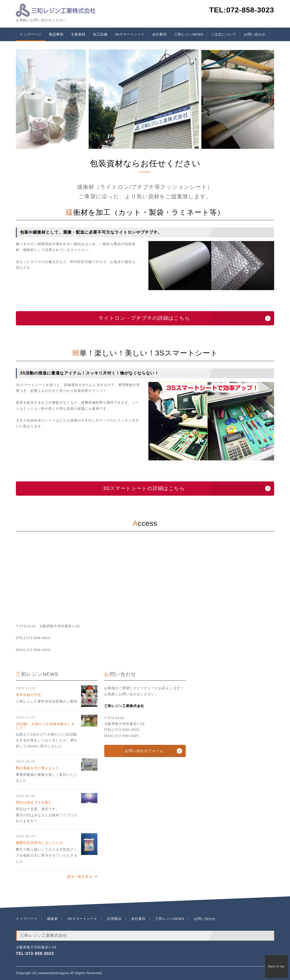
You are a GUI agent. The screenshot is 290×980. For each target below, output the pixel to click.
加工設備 (100, 34)
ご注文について (224, 34)
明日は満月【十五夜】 (34, 802)
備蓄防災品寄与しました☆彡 (39, 843)
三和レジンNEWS (189, 34)
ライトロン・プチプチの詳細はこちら (144, 318)
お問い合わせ (255, 34)
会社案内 (159, 34)
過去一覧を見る (80, 877)
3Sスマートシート (130, 34)
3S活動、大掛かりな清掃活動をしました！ (45, 726)
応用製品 (114, 919)
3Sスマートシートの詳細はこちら (144, 488)
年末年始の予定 (29, 695)
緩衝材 (53, 919)
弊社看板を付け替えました (38, 768)
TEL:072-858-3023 (35, 954)
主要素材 (78, 34)
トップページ (31, 34)
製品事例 (56, 34)
